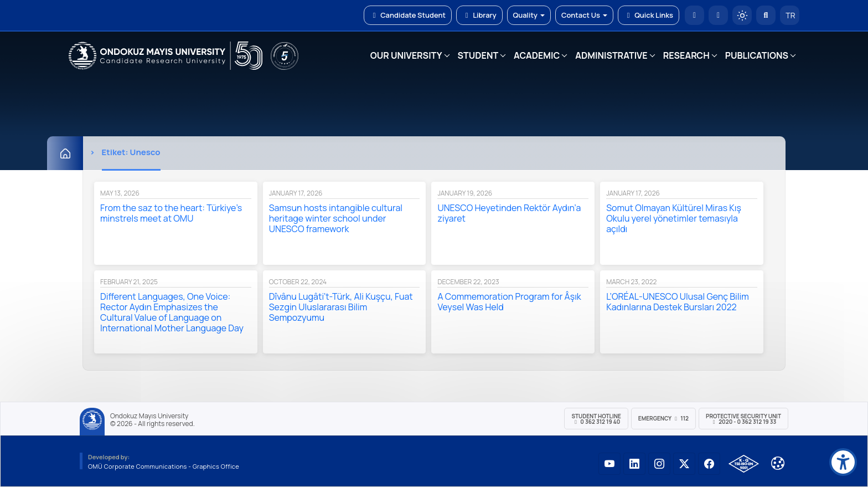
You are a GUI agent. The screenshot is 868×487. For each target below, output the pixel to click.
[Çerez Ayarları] (778, 463)
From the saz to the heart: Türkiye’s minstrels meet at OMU (171, 213)
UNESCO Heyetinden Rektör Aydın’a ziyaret (509, 213)
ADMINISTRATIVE (611, 55)
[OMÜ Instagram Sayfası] (659, 464)
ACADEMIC (537, 55)
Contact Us (584, 15)
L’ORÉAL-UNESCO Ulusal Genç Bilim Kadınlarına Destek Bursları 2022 (678, 302)
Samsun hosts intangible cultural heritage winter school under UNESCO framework (336, 218)
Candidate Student (408, 15)
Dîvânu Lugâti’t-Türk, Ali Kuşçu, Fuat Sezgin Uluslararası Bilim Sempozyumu (341, 307)
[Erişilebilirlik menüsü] (843, 462)
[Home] (65, 153)
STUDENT (478, 55)
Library (479, 15)
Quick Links (649, 15)
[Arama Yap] (766, 15)
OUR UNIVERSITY (406, 55)
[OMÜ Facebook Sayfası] (709, 464)
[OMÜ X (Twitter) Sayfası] (684, 464)
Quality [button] (529, 15)
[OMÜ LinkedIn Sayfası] (634, 464)
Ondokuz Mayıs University (149, 416)
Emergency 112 (663, 418)
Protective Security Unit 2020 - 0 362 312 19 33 (743, 419)
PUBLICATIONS (757, 55)
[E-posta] (718, 15)
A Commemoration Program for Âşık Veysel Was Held (509, 302)
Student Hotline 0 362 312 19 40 (596, 419)
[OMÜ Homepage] (694, 15)
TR (790, 15)
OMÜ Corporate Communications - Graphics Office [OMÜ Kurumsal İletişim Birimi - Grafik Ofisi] (164, 466)
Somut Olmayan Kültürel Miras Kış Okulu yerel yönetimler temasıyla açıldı (674, 218)
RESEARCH (686, 55)
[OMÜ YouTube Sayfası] (609, 464)
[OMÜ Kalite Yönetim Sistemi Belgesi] (744, 464)
